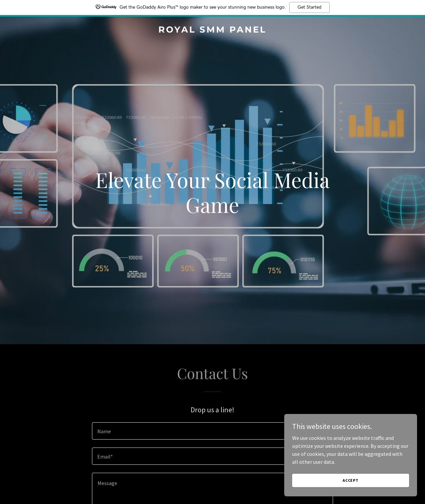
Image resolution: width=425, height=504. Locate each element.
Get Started (309, 7)
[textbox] (212, 431)
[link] (213, 31)
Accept (351, 480)
